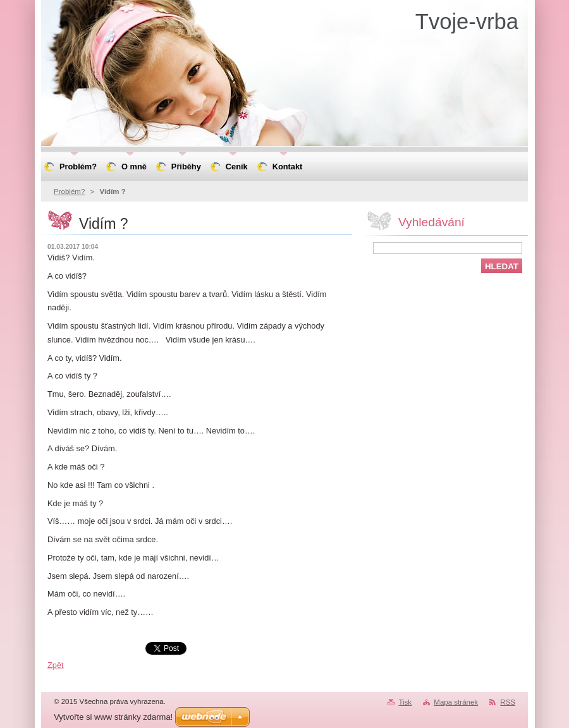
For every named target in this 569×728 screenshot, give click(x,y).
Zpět (56, 665)
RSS (508, 702)
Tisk (405, 702)
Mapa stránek (456, 702)
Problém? (69, 191)
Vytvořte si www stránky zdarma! (113, 717)
